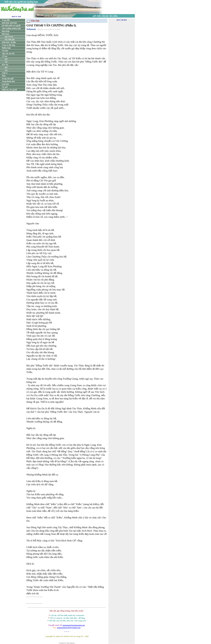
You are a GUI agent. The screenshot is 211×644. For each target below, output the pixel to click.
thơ (6, 59)
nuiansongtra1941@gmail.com (69, 628)
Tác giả (5, 87)
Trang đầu (6, 20)
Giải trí (5, 73)
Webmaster (31, 29)
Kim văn (5, 65)
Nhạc (4, 76)
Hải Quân (5, 34)
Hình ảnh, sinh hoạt (9, 23)
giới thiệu (97, 16)
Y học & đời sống (8, 45)
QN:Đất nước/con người (11, 26)
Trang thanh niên (8, 81)
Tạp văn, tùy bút (8, 54)
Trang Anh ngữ (8, 79)
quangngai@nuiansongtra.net (74, 625)
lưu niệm (114, 16)
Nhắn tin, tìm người (9, 90)
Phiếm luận (6, 48)
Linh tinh (5, 84)
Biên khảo (6, 31)
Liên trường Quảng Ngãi (11, 28)
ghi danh (124, 20)
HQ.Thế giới (10, 40)
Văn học (5, 51)
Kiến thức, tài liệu (9, 42)
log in (118, 20)
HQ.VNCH (9, 37)
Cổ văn (4, 56)
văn (6, 62)
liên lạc (105, 16)
